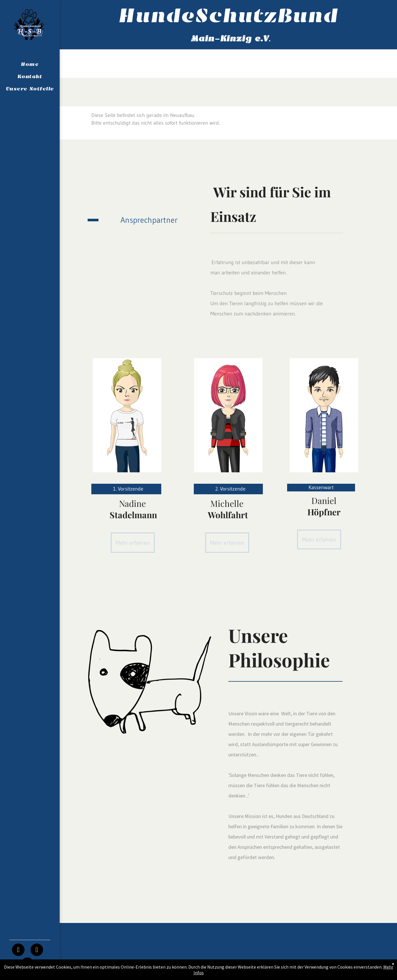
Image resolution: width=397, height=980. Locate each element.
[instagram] (37, 950)
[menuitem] (30, 64)
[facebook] (18, 950)
